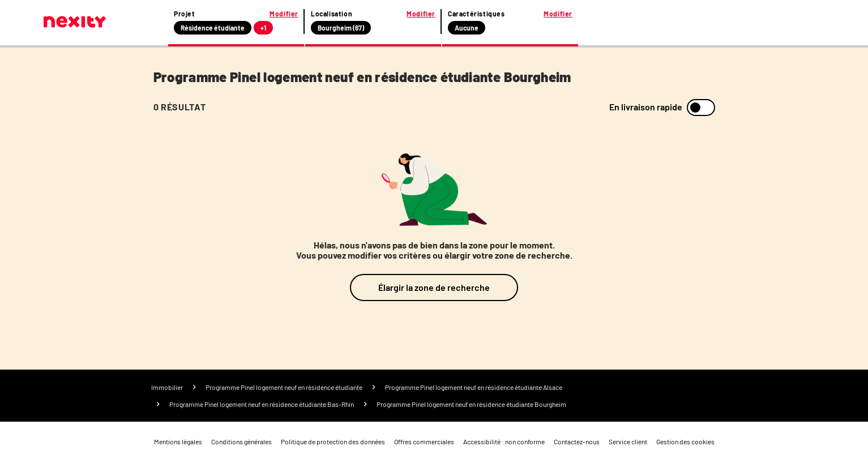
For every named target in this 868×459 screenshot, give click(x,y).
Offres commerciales (424, 441)
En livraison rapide (646, 107)
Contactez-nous (577, 441)
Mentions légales (178, 441)
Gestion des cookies (685, 441)
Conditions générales (241, 441)
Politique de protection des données (333, 441)
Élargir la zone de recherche (434, 287)
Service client (628, 441)
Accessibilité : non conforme (504, 441)
